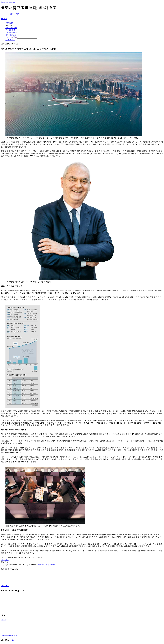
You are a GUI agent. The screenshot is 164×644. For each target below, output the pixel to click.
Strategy (12, 2)
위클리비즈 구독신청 (46, 565)
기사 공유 (5, 560)
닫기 (13, 640)
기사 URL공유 (11, 37)
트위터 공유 (10, 30)
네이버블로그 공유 (13, 35)
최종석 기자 (15, 14)
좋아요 (9, 25)
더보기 (4, 620)
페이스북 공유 (11, 28)
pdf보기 (4, 19)
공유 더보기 (10, 40)
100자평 (9, 23)
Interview (5, 2)
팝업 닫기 (5, 586)
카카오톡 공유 (11, 32)
